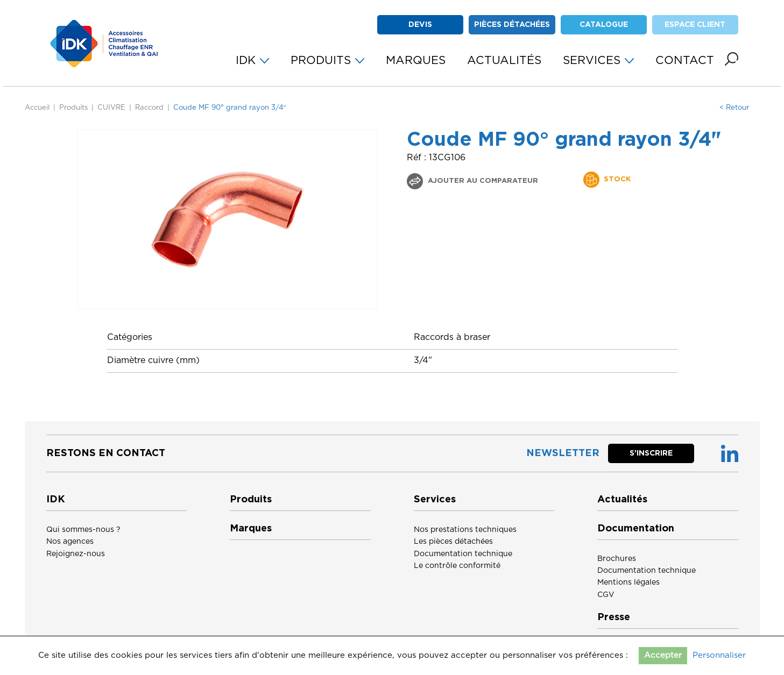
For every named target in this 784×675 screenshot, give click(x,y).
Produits (73, 108)
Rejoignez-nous (76, 554)
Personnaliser (719, 655)
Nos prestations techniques (465, 530)
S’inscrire (651, 453)
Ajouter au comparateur (482, 181)
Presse (614, 617)
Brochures (617, 559)
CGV (606, 595)
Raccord (149, 108)
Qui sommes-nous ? (83, 530)
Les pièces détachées (453, 542)
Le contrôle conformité (457, 566)
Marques (251, 529)
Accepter (663, 655)
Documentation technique (463, 554)
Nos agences (70, 542)
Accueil (37, 108)
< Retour (734, 108)
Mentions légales (628, 582)
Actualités (622, 500)
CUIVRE (111, 108)
